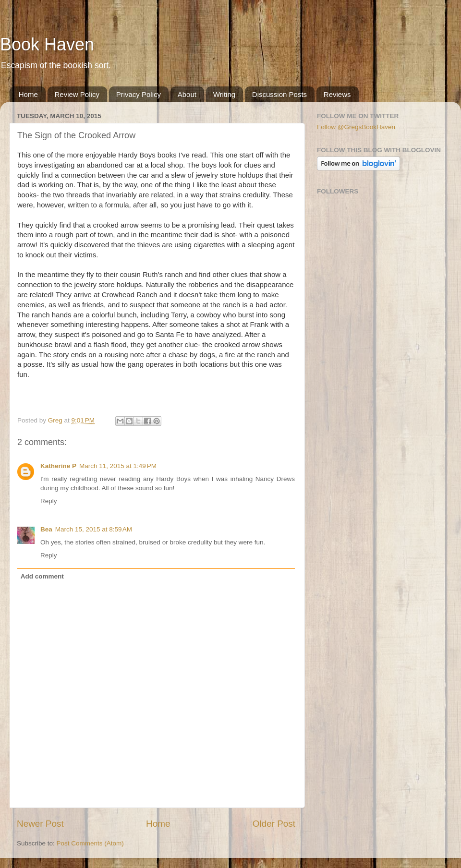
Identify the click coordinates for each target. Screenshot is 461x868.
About (187, 94)
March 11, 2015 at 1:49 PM (118, 466)
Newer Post (40, 824)
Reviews (337, 94)
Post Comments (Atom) (90, 843)
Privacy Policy (139, 94)
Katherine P (58, 466)
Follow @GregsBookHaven (356, 127)
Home (28, 94)
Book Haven (47, 44)
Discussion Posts (279, 94)
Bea (46, 529)
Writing (224, 94)
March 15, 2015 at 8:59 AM (94, 529)
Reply (49, 501)
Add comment (42, 576)
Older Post (274, 824)
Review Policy (77, 94)
